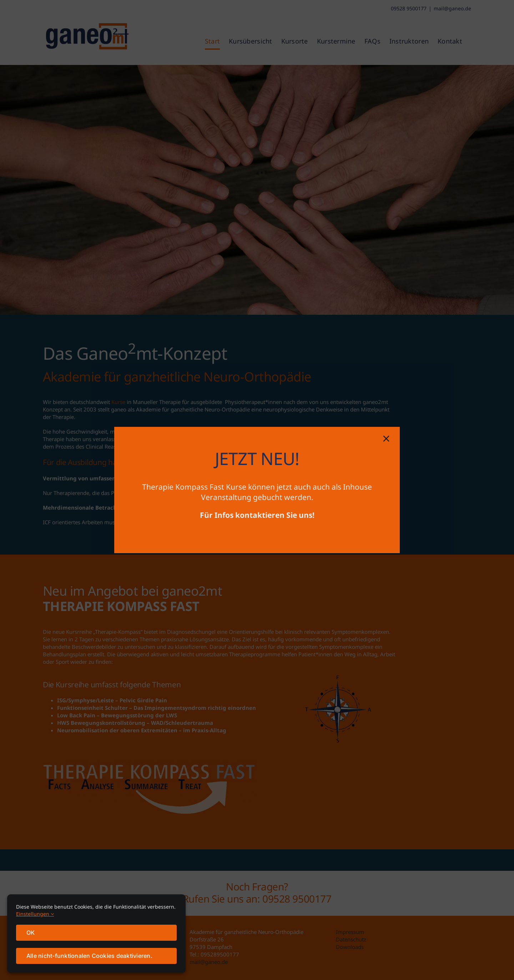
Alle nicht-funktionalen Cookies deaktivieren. (89, 956)
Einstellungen (35, 914)
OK (31, 933)
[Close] (386, 439)
